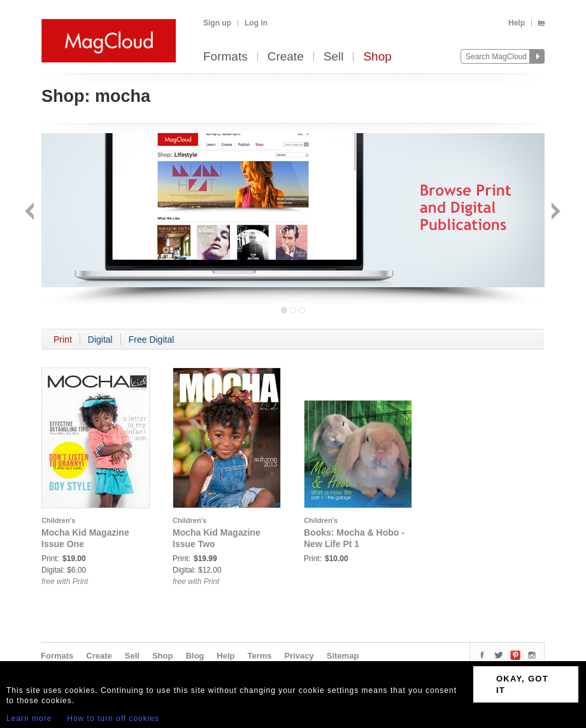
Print (63, 339)
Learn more (29, 718)
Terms (259, 656)
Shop (377, 57)
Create (286, 57)
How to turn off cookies (113, 718)
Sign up (217, 23)
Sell (334, 57)
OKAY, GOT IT (522, 684)
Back (31, 212)
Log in (256, 23)
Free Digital (152, 339)
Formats (225, 57)
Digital (100, 339)
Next (554, 212)
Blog (195, 656)
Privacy (299, 656)
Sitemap (343, 656)
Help (517, 23)
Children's (58, 520)
